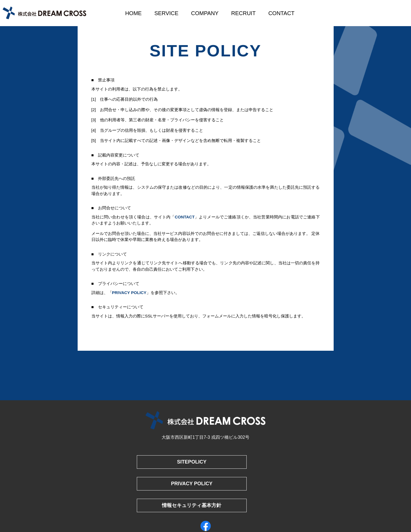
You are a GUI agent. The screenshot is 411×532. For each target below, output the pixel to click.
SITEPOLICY (170, 462)
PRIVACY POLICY (129, 293)
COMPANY (205, 13)
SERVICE (166, 13)
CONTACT (281, 13)
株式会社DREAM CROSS (44, 13)
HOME (134, 13)
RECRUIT (243, 13)
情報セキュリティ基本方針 (170, 481)
